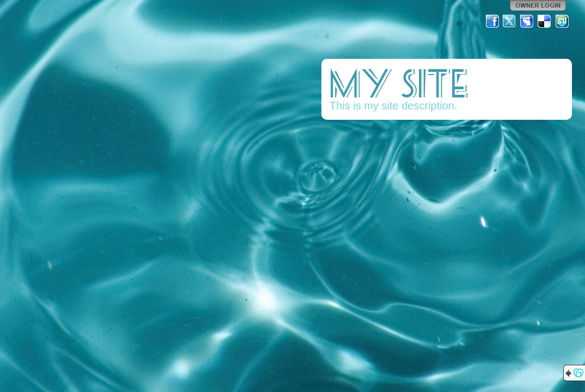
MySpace (527, 21)
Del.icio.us (545, 21)
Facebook (492, 21)
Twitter (510, 21)
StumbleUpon (562, 21)
